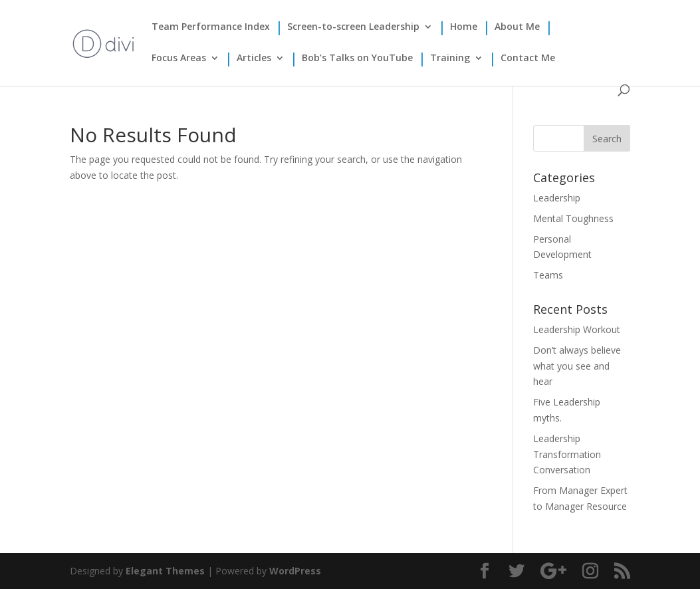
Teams (548, 275)
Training (450, 59)
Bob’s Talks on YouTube (357, 59)
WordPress (295, 571)
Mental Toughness (573, 218)
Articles (254, 59)
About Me (517, 27)
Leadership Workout (577, 329)
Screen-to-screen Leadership (353, 27)
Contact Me (528, 59)
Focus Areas (179, 59)
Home (464, 27)
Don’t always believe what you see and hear (577, 366)
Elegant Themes (165, 571)
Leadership (557, 198)
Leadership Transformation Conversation (567, 454)
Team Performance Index (211, 27)
